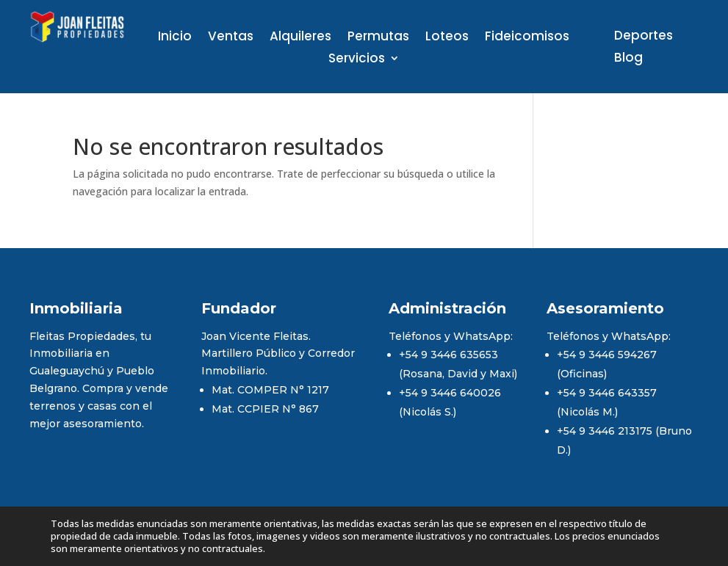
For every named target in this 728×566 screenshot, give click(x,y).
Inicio (175, 38)
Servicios (357, 60)
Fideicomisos (527, 38)
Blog (628, 59)
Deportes (644, 37)
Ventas (231, 38)
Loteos (447, 38)
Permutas (378, 38)
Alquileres (300, 38)
